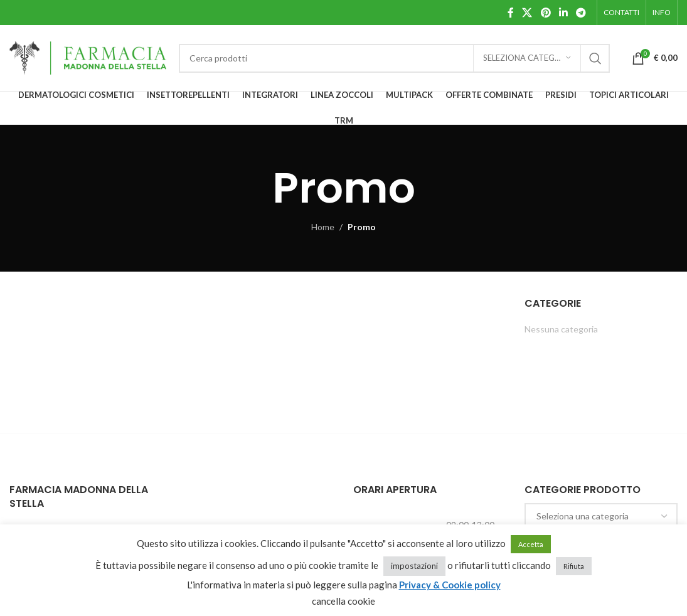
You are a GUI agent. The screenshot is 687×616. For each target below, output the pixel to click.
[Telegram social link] (581, 13)
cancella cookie (343, 601)
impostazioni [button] (414, 566)
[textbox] (601, 516)
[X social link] (527, 13)
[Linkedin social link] (563, 13)
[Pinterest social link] (546, 13)
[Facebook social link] (510, 13)
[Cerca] (394, 58)
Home (323, 227)
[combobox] (601, 516)
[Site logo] (88, 57)
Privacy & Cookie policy (450, 585)
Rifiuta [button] (574, 566)
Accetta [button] (531, 544)
